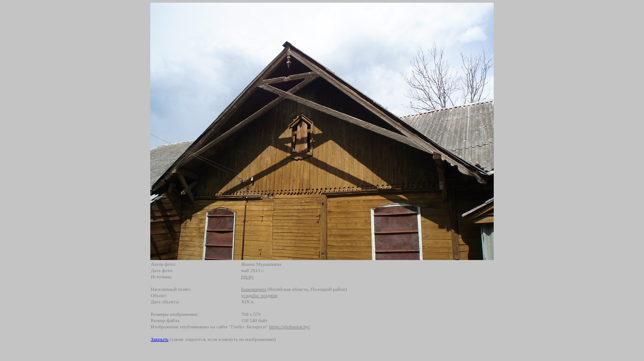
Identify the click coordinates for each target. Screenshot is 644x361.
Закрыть (160, 339)
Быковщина (254, 289)
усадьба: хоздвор (259, 295)
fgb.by (247, 277)
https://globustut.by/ (290, 327)
